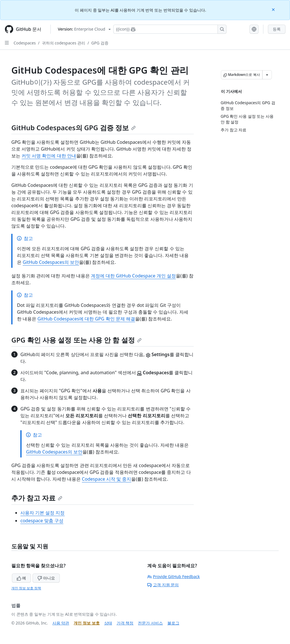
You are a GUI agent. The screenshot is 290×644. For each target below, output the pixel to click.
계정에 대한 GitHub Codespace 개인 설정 (133, 276)
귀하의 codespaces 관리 (64, 43)
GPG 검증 (100, 43)
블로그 (173, 623)
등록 (277, 29)
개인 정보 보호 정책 (26, 588)
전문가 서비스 (150, 623)
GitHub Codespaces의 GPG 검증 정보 (73, 128)
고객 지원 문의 (163, 585)
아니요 (46, 578)
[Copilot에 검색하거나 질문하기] (170, 29)
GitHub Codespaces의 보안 (51, 262)
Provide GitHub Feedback (174, 576)
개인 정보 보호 (87, 623)
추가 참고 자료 (37, 498)
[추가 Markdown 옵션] (267, 75)
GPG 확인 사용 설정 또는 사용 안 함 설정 (76, 340)
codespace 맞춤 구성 (42, 521)
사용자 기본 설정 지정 (42, 513)
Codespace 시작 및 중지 (106, 479)
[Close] (274, 9)
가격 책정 (125, 623)
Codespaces (25, 43)
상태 (108, 623)
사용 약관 (61, 623)
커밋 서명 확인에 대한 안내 (49, 156)
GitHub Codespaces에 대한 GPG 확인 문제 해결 (86, 319)
